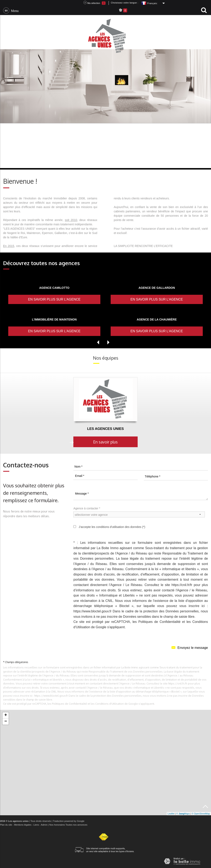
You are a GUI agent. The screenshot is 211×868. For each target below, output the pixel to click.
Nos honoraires (57, 825)
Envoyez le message (190, 647)
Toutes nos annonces (76, 825)
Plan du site (6, 825)
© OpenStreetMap (201, 814)
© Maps (183, 814)
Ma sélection (94, 3)
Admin (44, 825)
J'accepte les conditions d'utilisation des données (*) (112, 527)
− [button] (6, 722)
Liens (36, 825)
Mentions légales (23, 825)
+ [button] (6, 715)
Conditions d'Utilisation (110, 704)
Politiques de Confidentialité (159, 622)
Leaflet (171, 814)
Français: (152, 3)
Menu (14, 11)
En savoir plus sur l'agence (54, 299)
